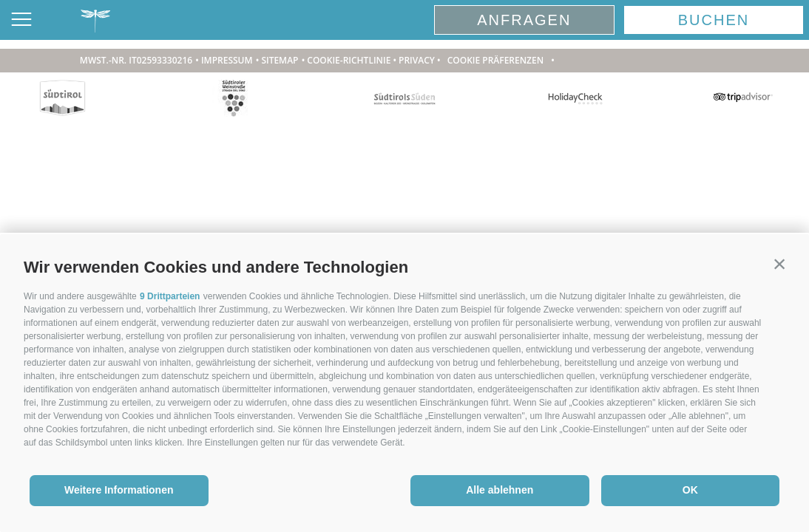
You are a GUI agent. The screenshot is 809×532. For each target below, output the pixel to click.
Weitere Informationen (119, 490)
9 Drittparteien (170, 296)
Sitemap (280, 60)
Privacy (417, 60)
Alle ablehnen (500, 490)
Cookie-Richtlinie (349, 60)
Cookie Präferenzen (495, 60)
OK (690, 490)
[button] (779, 264)
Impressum (227, 60)
